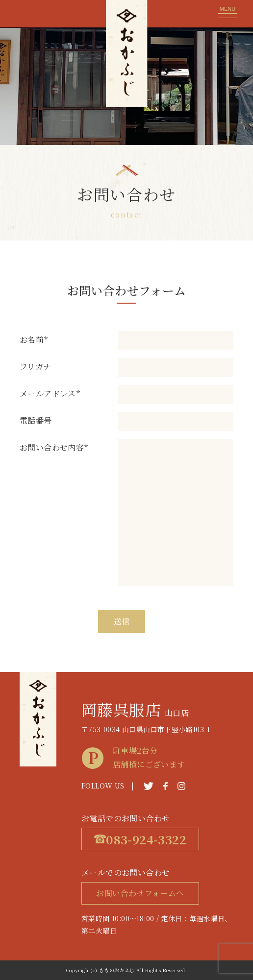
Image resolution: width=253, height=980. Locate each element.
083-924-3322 (140, 839)
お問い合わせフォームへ (140, 893)
